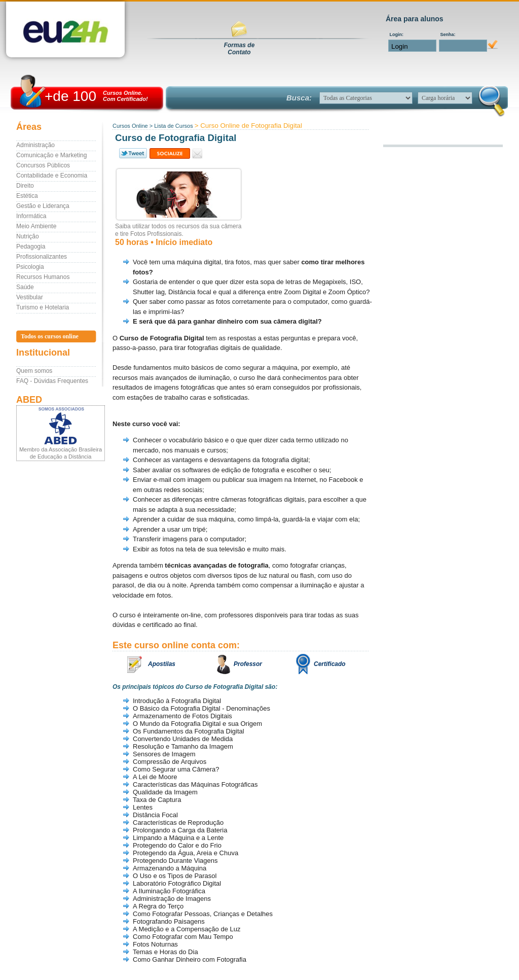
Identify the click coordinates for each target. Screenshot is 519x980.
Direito (25, 186)
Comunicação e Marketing (51, 155)
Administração (35, 145)
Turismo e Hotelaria (43, 307)
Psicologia (30, 267)
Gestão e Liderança (43, 206)
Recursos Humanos (43, 277)
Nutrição (28, 236)
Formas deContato (239, 49)
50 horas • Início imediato (164, 242)
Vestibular (30, 297)
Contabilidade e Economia (52, 176)
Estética (27, 196)
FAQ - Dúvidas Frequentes (52, 381)
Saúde (25, 287)
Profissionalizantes (42, 257)
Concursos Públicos (43, 165)
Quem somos (34, 371)
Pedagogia (31, 247)
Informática (31, 216)
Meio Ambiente (36, 226)
